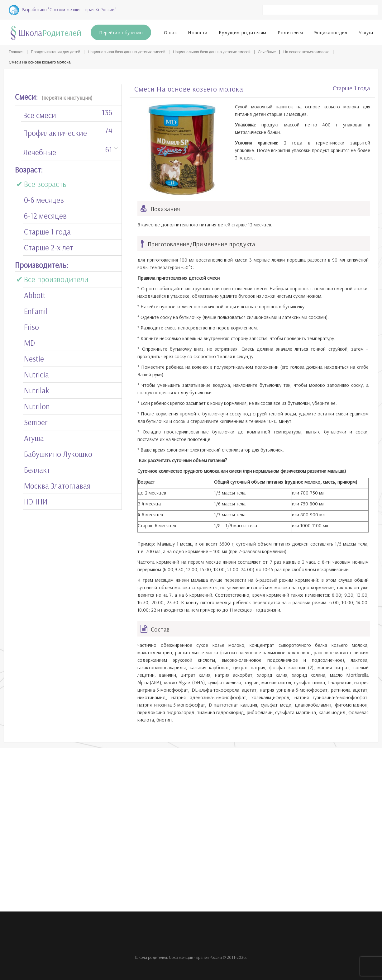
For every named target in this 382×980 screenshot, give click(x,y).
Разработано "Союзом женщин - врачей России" (62, 9)
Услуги (366, 31)
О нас (170, 31)
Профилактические (68, 130)
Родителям (290, 31)
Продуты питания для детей (57, 51)
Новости (198, 31)
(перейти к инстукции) (67, 96)
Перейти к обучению (121, 31)
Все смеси (68, 112)
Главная (16, 51)
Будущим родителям (243, 31)
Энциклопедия (331, 31)
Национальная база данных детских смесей (132, 51)
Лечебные (279, 51)
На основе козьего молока (321, 51)
